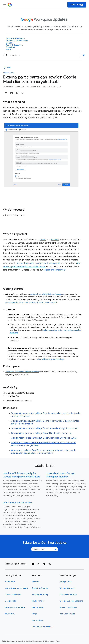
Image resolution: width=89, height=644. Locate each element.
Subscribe (77, 5)
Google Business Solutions (71, 601)
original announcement (54, 270)
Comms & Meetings (15, 39)
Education (11, 47)
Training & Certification (42, 627)
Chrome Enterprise (68, 594)
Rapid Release (20, 87)
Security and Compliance (52, 87)
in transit (55, 240)
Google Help (10, 601)
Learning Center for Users (16, 588)
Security (36, 582)
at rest (43, 240)
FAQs (34, 614)
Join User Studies (67, 614)
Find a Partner (38, 601)
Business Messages (68, 607)
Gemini (10, 43)
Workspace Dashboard (15, 607)
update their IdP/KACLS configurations (47, 294)
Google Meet (8, 87)
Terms (58, 641)
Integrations (37, 620)
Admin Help (10, 582)
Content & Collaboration (18, 41)
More (9, 50)
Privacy (53, 641)
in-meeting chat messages (30, 263)
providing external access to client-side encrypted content (31, 302)
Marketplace (38, 607)
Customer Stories (40, 588)
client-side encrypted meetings (50, 359)
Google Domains (67, 588)
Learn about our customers (18, 503)
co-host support (52, 263)
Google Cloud (66, 582)
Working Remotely (40, 594)
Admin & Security (14, 45)
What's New (10, 614)
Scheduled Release (34, 87)
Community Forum (13, 594)
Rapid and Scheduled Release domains (22, 372)
